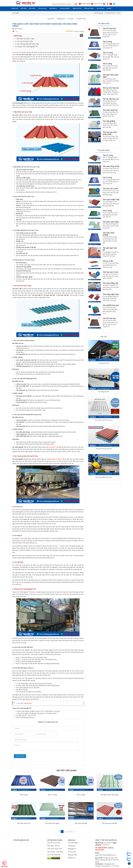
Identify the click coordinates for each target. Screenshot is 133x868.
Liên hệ (109, 8)
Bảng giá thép (89, 8)
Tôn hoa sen (42, 8)
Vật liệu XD (101, 8)
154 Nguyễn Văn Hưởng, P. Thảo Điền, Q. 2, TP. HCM (107, 865)
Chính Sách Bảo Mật (54, 855)
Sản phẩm (32, 8)
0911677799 (97, 4)
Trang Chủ (51, 19)
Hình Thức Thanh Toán (55, 849)
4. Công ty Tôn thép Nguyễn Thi (26, 46)
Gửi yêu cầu (20, 756)
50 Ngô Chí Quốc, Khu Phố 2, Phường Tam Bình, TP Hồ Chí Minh (107, 860)
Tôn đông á (53, 8)
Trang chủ (15, 8)
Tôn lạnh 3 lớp (81, 19)
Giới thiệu (24, 8)
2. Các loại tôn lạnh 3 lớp (24, 41)
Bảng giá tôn (77, 8)
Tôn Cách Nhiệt (65, 8)
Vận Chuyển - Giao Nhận (55, 852)
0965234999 (85, 4)
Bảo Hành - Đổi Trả (54, 846)
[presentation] (28, 755)
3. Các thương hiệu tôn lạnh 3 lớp (27, 44)
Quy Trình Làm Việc (54, 843)
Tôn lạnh (71, 19)
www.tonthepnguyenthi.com (26, 717)
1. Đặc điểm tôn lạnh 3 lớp (25, 39)
